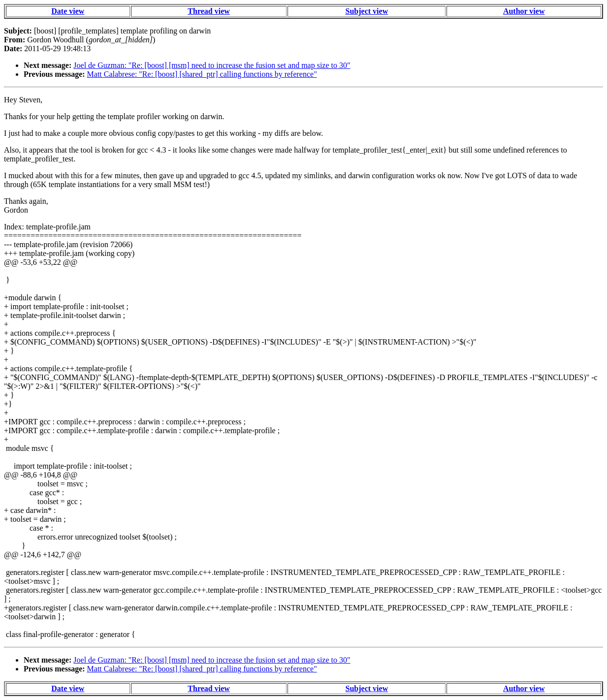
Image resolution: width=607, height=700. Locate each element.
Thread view (208, 11)
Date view (68, 11)
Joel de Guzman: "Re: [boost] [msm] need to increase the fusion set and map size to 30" (212, 65)
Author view (524, 11)
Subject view (367, 11)
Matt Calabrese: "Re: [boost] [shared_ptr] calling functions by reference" (202, 74)
